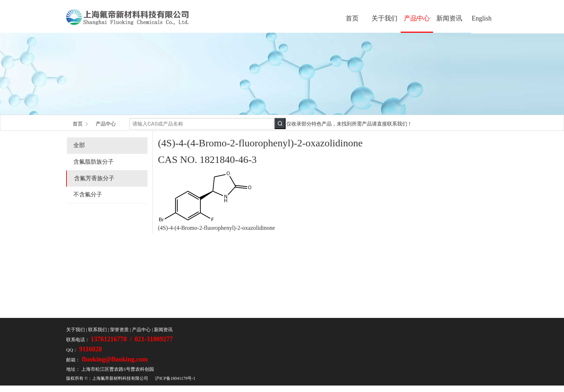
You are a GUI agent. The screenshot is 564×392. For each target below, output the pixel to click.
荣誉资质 (119, 330)
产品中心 (417, 18)
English (481, 18)
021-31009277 (154, 339)
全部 (79, 145)
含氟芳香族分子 (94, 178)
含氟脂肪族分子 (94, 162)
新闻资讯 (449, 18)
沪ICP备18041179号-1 (175, 378)
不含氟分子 (88, 194)
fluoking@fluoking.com (114, 359)
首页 (352, 18)
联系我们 (97, 330)
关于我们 (385, 18)
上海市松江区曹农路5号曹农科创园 (118, 369)
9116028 (90, 349)
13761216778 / (112, 339)
